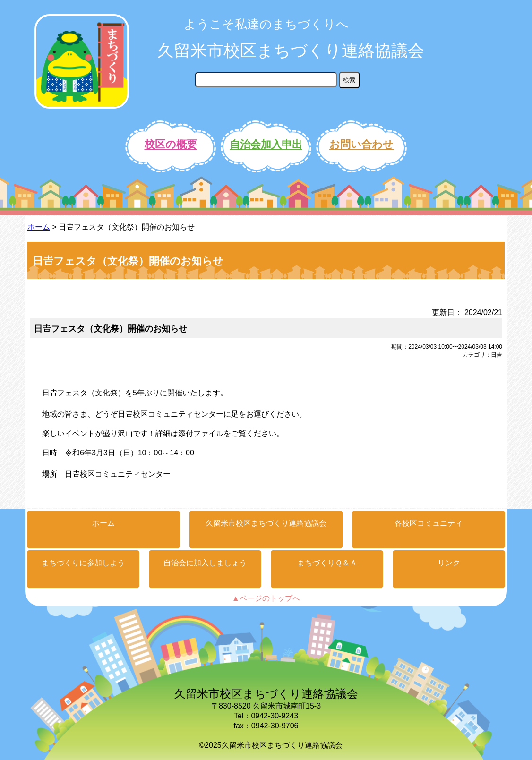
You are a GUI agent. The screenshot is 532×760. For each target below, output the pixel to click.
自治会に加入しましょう (205, 563)
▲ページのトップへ (266, 598)
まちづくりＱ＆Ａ (327, 563)
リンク (449, 563)
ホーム (39, 227)
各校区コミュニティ (429, 523)
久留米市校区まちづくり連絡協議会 (291, 50)
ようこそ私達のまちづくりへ (266, 24)
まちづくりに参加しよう (83, 563)
